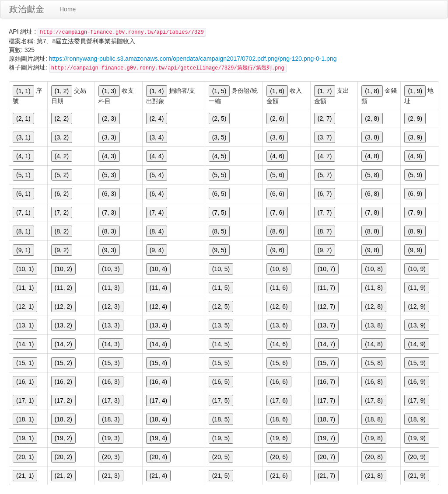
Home (68, 9)
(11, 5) (221, 288)
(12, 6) (279, 306)
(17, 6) (279, 400)
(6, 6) (277, 194)
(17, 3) (111, 400)
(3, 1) (23, 137)
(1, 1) (23, 91)
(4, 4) (157, 156)
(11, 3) (111, 288)
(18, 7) (326, 419)
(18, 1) (25, 419)
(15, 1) (25, 363)
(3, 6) (277, 137)
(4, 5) (219, 156)
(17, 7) (326, 400)
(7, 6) (277, 212)
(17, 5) (221, 400)
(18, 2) (63, 419)
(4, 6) (277, 156)
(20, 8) (374, 457)
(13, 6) (279, 325)
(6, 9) (415, 194)
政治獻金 (27, 9)
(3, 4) (157, 137)
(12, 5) (221, 306)
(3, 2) (62, 137)
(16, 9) (416, 382)
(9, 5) (219, 250)
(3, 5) (219, 137)
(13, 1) (25, 325)
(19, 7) (326, 438)
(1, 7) (325, 91)
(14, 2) (63, 344)
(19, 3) (111, 438)
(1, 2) (62, 91)
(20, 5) (221, 457)
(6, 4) (157, 194)
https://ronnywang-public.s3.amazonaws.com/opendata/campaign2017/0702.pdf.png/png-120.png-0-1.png (193, 59)
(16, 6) (279, 382)
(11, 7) (326, 288)
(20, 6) (279, 457)
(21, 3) (111, 476)
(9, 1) (23, 250)
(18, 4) (158, 419)
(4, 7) (325, 156)
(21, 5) (221, 476)
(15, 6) (279, 363)
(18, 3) (111, 419)
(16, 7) (326, 382)
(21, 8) (374, 476)
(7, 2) (62, 212)
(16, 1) (25, 382)
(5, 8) (372, 175)
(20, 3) (111, 457)
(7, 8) (372, 212)
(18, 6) (279, 419)
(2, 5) (219, 118)
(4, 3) (109, 156)
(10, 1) (25, 269)
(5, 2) (62, 175)
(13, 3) (111, 325)
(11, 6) (279, 288)
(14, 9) (416, 344)
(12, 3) (111, 306)
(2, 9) (415, 118)
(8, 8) (372, 231)
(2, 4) (157, 118)
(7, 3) (109, 212)
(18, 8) (374, 419)
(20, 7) (326, 457)
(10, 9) (416, 269)
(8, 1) (23, 231)
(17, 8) (374, 400)
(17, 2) (63, 400)
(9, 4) (157, 250)
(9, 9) (415, 250)
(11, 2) (63, 288)
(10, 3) (111, 269)
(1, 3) (109, 91)
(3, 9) (415, 137)
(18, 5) (221, 419)
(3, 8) (372, 137)
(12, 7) (326, 306)
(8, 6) (277, 231)
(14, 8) (374, 344)
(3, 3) (109, 137)
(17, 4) (158, 400)
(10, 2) (63, 269)
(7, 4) (157, 212)
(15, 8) (374, 363)
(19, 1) (25, 438)
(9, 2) (62, 250)
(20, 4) (158, 457)
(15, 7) (326, 363)
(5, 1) (23, 175)
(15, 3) (111, 363)
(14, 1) (25, 344)
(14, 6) (279, 344)
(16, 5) (221, 382)
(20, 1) (25, 457)
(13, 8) (374, 325)
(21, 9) (416, 476)
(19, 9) (416, 438)
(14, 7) (326, 344)
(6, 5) (219, 194)
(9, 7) (325, 250)
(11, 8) (374, 288)
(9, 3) (109, 250)
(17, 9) (416, 400)
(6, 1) (23, 194)
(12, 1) (25, 306)
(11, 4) (158, 288)
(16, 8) (374, 382)
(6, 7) (325, 194)
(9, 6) (277, 250)
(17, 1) (25, 400)
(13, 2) (63, 325)
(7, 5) (219, 212)
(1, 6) (277, 91)
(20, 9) (416, 457)
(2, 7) (325, 118)
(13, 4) (158, 325)
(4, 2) (62, 156)
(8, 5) (219, 231)
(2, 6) (277, 118)
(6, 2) (62, 194)
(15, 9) (416, 363)
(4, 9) (415, 156)
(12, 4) (158, 306)
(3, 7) (325, 137)
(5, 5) (219, 175)
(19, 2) (63, 438)
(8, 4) (157, 231)
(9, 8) (372, 250)
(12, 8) (374, 306)
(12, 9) (416, 306)
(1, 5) (219, 91)
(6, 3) (109, 194)
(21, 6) (279, 476)
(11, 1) (25, 288)
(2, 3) (109, 118)
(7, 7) (325, 212)
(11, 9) (416, 288)
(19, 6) (279, 438)
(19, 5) (221, 438)
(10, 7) (326, 269)
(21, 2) (63, 476)
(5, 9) (415, 175)
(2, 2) (62, 118)
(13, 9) (416, 325)
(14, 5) (221, 344)
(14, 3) (111, 344)
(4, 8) (372, 156)
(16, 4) (158, 382)
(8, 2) (62, 231)
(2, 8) (372, 118)
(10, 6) (279, 269)
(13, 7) (326, 325)
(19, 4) (158, 438)
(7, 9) (415, 212)
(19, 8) (374, 438)
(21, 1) (25, 476)
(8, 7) (325, 231)
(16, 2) (63, 382)
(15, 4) (158, 363)
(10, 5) (221, 269)
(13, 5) (221, 325)
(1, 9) (415, 91)
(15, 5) (221, 363)
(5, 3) (109, 175)
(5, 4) (157, 175)
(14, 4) (158, 344)
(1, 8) (372, 91)
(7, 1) (23, 212)
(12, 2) (63, 306)
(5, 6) (277, 175)
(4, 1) (23, 156)
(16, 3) (111, 382)
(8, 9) (415, 231)
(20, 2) (63, 457)
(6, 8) (372, 194)
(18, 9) (416, 419)
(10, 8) (374, 269)
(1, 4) (157, 91)
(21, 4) (158, 476)
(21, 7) (326, 476)
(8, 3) (109, 231)
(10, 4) (158, 269)
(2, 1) (23, 118)
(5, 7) (325, 175)
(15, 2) (63, 363)
